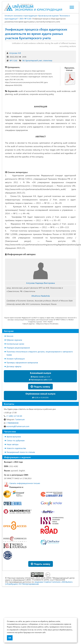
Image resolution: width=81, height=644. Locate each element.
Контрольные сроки (15, 344)
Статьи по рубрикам (16, 440)
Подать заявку (40, 387)
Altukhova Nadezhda (41, 296)
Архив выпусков (14, 437)
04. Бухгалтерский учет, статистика (37, 60)
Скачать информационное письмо (25, 483)
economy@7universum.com (17, 426)
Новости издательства (16, 448)
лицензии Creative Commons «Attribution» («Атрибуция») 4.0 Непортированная (39, 583)
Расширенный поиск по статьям (21, 452)
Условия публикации (16, 359)
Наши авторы (13, 444)
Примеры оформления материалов (22, 362)
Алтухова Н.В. (15, 53)
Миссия (10, 336)
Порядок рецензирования (18, 348)
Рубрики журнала (14, 340)
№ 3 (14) (13, 60)
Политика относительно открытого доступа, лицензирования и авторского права (40, 353)
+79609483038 (11, 423)
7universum (14, 419)
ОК (10, 638)
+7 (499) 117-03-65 (13, 416)
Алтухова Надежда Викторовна (40, 283)
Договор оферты (14, 366)
